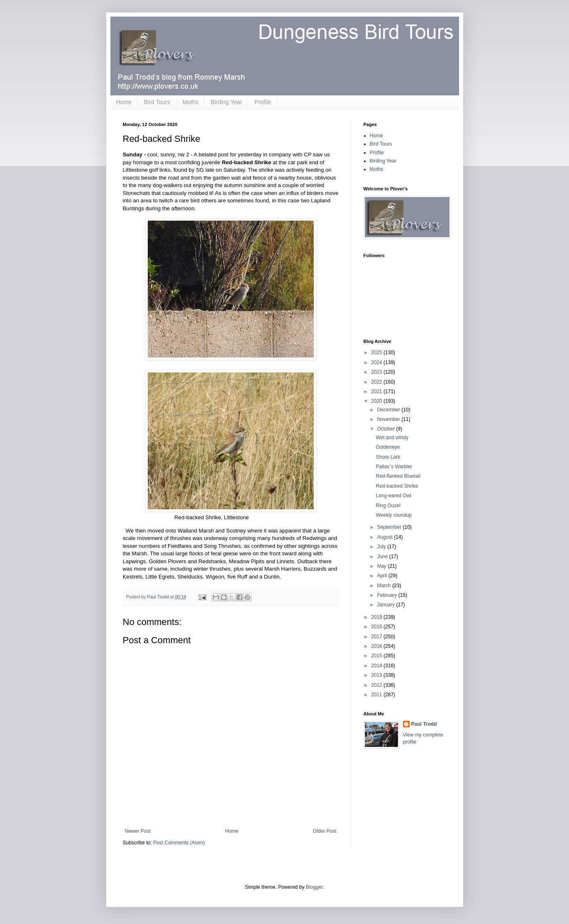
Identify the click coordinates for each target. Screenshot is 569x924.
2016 (377, 646)
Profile (263, 102)
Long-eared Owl (393, 496)
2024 (377, 362)
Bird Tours (157, 102)
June (383, 557)
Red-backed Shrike (397, 486)
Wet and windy (392, 438)
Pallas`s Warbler (394, 467)
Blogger (314, 887)
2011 (377, 695)
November (389, 419)
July (382, 547)
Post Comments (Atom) (179, 843)
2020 (377, 401)
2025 (377, 353)
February (387, 595)
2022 (377, 382)
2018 (377, 627)
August (385, 537)
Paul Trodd (424, 724)
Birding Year (227, 102)
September (390, 527)
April (382, 576)
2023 (377, 372)
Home (124, 102)
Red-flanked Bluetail (398, 476)
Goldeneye (388, 447)
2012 (377, 685)
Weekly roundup (394, 515)
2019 (377, 617)
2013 (377, 675)
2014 (377, 666)
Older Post (325, 831)
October (386, 429)
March (385, 586)
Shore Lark (388, 457)
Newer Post (138, 831)
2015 (377, 656)
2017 (377, 637)
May (382, 566)
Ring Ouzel (388, 506)
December (389, 410)
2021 (377, 391)
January (386, 605)
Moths (190, 102)
